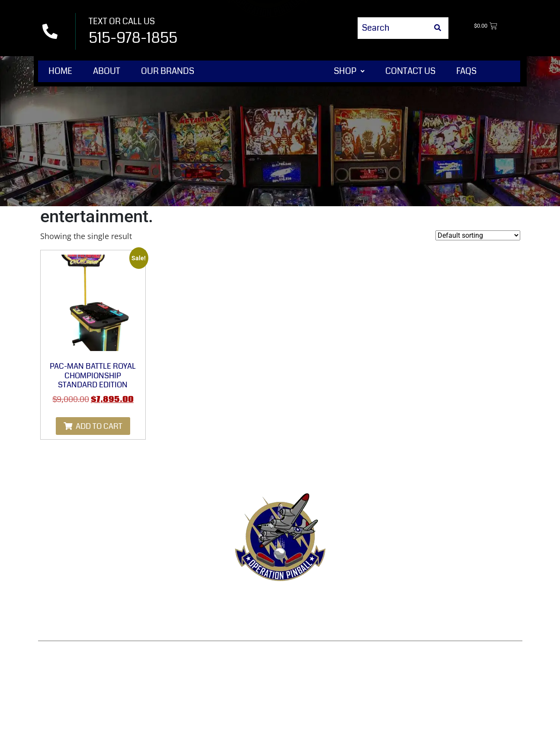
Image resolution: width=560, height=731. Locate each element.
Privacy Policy (360, 600)
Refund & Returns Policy (268, 600)
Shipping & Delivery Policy (454, 600)
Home (60, 71)
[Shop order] (478, 235)
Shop (349, 71)
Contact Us (410, 71)
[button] (349, 71)
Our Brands (168, 71)
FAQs (466, 71)
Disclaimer (280, 621)
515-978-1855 (133, 38)
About (107, 71)
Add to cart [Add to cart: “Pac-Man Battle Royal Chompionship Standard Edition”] (99, 426)
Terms (192, 600)
